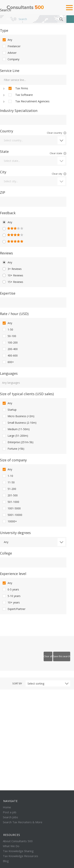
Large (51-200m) (15, 436)
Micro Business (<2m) (18, 416)
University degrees (15, 533)
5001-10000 (12, 515)
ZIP (3, 192)
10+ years (11, 603)
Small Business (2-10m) (19, 423)
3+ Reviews (12, 269)
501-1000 (11, 502)
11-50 (8, 482)
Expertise (8, 293)
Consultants (25, 8)
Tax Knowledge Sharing (18, 851)
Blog (6, 861)
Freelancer (11, 46)
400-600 (10, 356)
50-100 (9, 336)
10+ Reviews (13, 275)
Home (10, 19)
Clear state (56, 153)
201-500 (10, 495)
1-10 (7, 476)
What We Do (11, 846)
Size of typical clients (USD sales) (27, 394)
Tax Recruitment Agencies (29, 101)
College (6, 553)
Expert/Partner (14, 609)
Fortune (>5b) (13, 449)
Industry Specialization (19, 111)
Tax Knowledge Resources (20, 856)
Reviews (6, 253)
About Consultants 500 (18, 841)
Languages (9, 373)
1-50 (7, 330)
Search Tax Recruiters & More (23, 822)
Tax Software (20, 95)
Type (4, 30)
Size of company (13, 460)
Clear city (57, 174)
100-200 (10, 343)
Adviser (9, 53)
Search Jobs (10, 817)
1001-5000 (11, 508)
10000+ (9, 521)
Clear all (48, 656)
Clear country (55, 133)
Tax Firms (18, 88)
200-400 (10, 349)
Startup (9, 410)
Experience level (13, 574)
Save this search (62, 656)
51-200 (9, 489)
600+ (8, 362)
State (4, 151)
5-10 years (11, 596)
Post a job (10, 812)
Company (11, 59)
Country (7, 131)
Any (7, 40)
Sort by (17, 683)
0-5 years (10, 590)
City (3, 172)
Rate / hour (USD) (14, 314)
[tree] (33, 95)
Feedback (8, 213)
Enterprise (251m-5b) (18, 442)
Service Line (10, 71)
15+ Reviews (13, 282)
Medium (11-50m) (16, 429)
